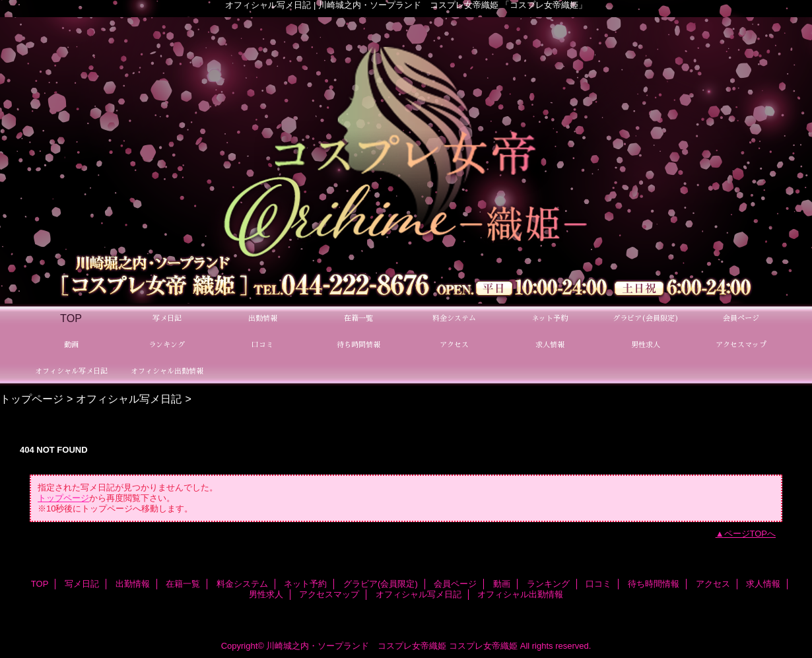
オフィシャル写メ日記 (129, 399)
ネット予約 (305, 584)
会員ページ (455, 584)
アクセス (713, 584)
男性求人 (266, 594)
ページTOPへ (750, 534)
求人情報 (763, 584)
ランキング (548, 584)
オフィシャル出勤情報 (520, 594)
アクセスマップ (329, 594)
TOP (71, 318)
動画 (502, 584)
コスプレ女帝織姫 (483, 646)
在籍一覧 (183, 584)
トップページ (32, 399)
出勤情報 (133, 584)
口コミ (598, 584)
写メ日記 (82, 584)
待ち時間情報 (654, 584)
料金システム (242, 584)
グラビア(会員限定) (381, 584)
